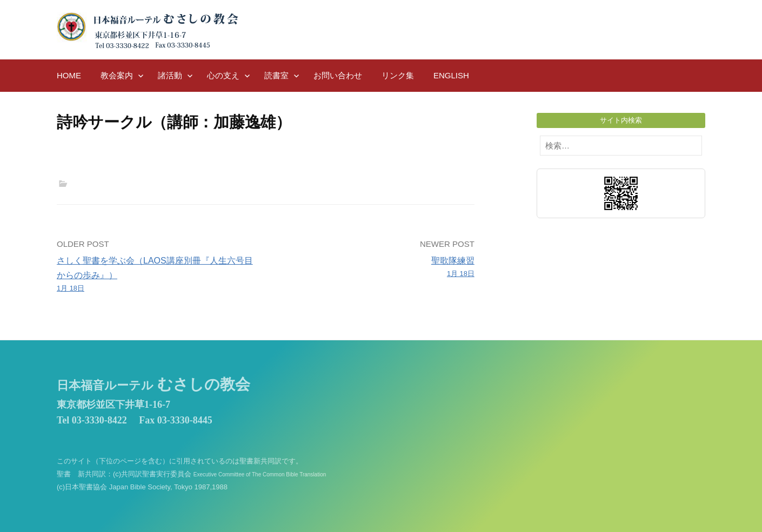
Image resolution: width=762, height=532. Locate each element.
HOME (69, 75)
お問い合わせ (338, 75)
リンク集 (398, 75)
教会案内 (117, 75)
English (451, 75)
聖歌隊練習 (374, 268)
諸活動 (170, 75)
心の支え (223, 75)
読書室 (276, 75)
